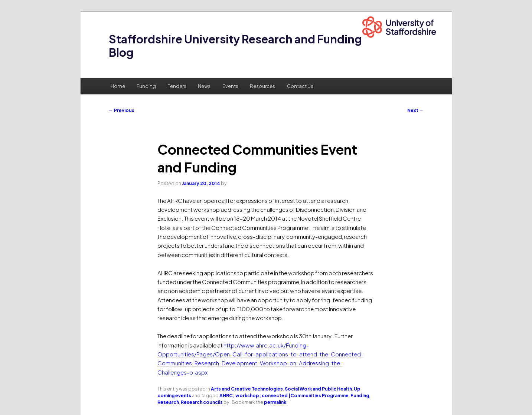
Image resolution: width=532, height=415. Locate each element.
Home (118, 86)
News (204, 86)
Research (168, 402)
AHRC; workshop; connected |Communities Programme (284, 396)
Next (415, 110)
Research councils (202, 402)
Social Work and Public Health (318, 389)
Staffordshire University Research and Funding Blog (235, 46)
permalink (275, 402)
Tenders (177, 86)
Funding (146, 86)
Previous (122, 110)
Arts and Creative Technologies (247, 389)
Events (230, 86)
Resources (262, 86)
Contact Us (300, 86)
